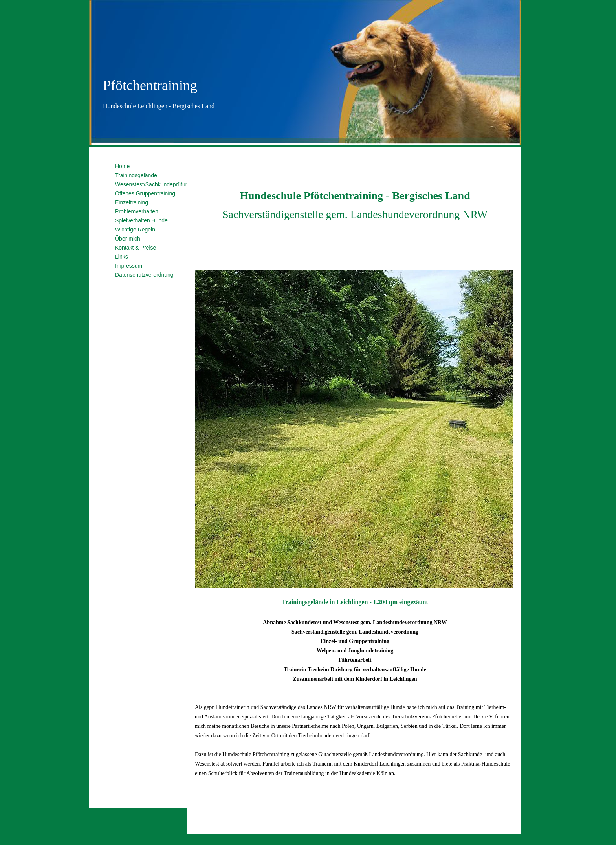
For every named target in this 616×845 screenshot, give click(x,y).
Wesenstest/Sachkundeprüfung (153, 184)
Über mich (128, 239)
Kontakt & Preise (136, 248)
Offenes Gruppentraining (145, 193)
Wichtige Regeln (135, 230)
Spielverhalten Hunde (141, 220)
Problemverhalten (137, 211)
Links (122, 257)
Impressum (129, 266)
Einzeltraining (132, 202)
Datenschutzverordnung (144, 275)
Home (122, 166)
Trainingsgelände (136, 175)
